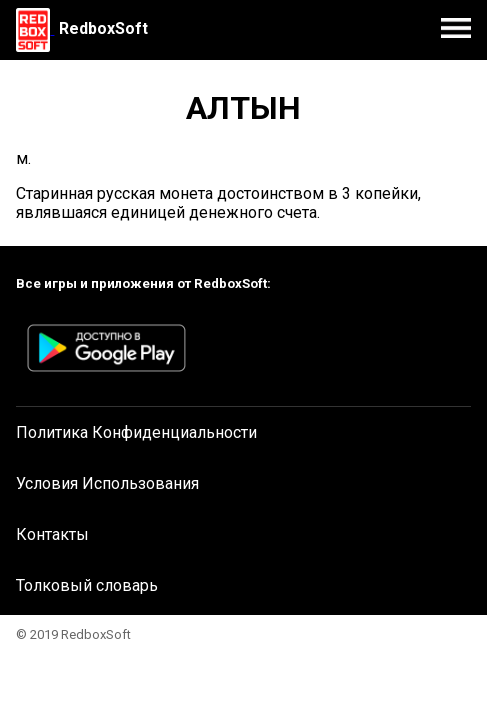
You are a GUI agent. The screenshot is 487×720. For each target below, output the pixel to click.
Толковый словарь (87, 585)
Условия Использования (107, 483)
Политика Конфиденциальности (136, 432)
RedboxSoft (103, 28)
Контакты (52, 534)
